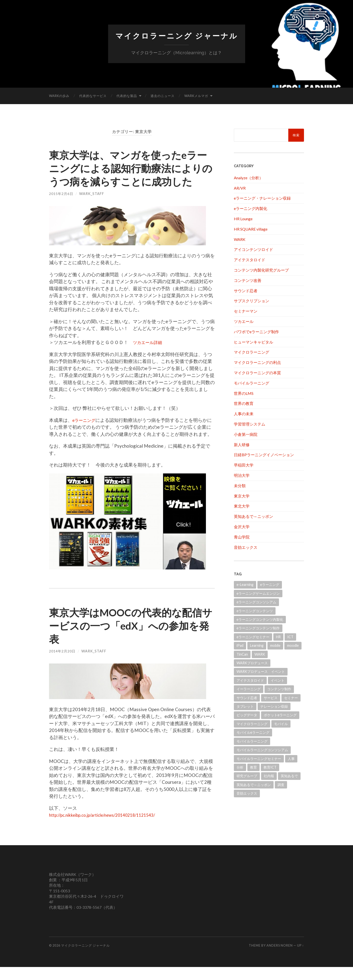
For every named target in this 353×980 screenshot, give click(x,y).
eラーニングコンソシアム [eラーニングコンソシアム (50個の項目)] (256, 602)
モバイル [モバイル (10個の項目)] (281, 724)
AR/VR (240, 188)
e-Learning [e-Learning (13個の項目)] (245, 585)
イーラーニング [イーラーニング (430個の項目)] (249, 689)
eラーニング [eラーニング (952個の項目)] (270, 585)
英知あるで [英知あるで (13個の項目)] (289, 776)
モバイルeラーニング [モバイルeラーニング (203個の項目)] (253, 732)
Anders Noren (280, 959)
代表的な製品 (127, 96)
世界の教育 (244, 403)
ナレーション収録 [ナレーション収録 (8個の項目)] (274, 706)
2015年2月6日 (61, 207)
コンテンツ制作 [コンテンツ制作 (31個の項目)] (279, 689)
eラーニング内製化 (251, 208)
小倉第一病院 (246, 434)
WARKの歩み (59, 96)
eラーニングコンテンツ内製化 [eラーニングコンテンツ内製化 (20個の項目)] (260, 619)
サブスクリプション (252, 301)
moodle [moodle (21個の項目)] (293, 645)
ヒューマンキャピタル (253, 342)
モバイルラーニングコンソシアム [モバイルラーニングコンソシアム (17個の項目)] (262, 750)
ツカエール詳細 (149, 355)
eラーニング (85, 433)
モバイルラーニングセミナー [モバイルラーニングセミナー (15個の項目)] (259, 758)
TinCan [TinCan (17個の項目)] (242, 654)
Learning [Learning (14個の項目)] (257, 645)
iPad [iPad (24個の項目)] (240, 645)
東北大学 (242, 506)
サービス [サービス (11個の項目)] (271, 697)
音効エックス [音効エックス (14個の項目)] (247, 793)
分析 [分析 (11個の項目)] (240, 767)
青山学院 (242, 537)
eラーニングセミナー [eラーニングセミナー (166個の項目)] (253, 637)
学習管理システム (250, 424)
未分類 (240, 485)
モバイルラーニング (252, 383)
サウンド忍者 (246, 290)
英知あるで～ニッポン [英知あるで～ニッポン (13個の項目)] (254, 784)
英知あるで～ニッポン (253, 516)
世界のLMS (244, 393)
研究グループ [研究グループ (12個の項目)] (247, 776)
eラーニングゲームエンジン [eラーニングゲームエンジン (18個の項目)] (258, 593)
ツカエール (244, 321)
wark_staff (92, 207)
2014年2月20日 (62, 664)
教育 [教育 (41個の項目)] (253, 767)
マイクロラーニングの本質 (257, 372)
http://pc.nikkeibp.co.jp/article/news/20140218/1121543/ (109, 828)
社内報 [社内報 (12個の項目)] (269, 776)
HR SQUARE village (251, 229)
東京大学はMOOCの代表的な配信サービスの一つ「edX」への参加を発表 (131, 638)
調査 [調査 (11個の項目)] (281, 784)
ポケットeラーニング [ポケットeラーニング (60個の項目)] (280, 715)
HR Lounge (243, 218)
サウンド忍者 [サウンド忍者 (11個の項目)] (247, 697)
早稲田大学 (244, 465)
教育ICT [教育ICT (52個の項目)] (270, 767)
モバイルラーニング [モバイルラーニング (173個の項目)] (252, 741)
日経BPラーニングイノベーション (264, 455)
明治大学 (242, 475)
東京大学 (242, 496)
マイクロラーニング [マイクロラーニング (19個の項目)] (252, 724)
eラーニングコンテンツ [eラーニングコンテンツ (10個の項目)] (255, 611)
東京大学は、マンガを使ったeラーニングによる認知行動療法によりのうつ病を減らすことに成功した (130, 174)
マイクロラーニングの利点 (257, 362)
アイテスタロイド (250, 259)
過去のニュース (163, 96)
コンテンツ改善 (248, 280)
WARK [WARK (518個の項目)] (260, 654)
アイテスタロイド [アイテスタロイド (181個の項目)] (250, 680)
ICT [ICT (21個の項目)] (290, 637)
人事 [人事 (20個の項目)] (291, 758)
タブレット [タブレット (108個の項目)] (245, 706)
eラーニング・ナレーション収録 (262, 198)
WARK (240, 239)
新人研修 (242, 444)
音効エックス (246, 547)
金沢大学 (242, 526)
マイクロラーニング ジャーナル (176, 36)
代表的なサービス (93, 96)
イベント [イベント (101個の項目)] (277, 680)
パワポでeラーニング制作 (256, 331)
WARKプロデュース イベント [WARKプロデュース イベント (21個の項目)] (261, 671)
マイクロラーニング (252, 352)
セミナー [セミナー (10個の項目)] (291, 697)
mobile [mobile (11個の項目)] (275, 645)
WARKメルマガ (196, 96)
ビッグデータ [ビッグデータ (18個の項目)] (247, 715)
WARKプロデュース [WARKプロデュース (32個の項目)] (252, 663)
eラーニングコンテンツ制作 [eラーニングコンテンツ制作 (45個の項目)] (258, 628)
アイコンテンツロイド (253, 249)
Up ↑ (301, 959)
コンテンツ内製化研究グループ (261, 270)
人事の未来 (244, 413)
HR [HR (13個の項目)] (278, 637)
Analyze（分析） (248, 177)
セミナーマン (246, 311)
